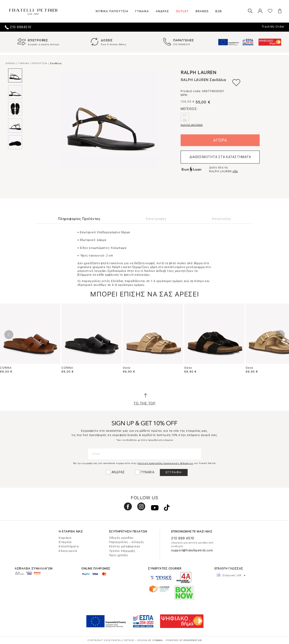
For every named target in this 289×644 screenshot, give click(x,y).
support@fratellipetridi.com (192, 551)
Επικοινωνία (68, 551)
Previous (9, 335)
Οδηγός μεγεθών (121, 538)
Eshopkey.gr (193, 640)
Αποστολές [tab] (221, 219)
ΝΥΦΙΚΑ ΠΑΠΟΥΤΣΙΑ (112, 11)
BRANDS (202, 11)
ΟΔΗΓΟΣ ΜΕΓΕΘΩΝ (192, 125)
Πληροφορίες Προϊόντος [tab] (79, 219)
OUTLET (182, 11)
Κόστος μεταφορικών (125, 546)
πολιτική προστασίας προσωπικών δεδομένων (165, 463)
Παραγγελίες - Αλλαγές (127, 542)
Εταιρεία (65, 542)
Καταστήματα (69, 546)
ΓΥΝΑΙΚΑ (142, 11)
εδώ (235, 171)
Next (280, 335)
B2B (219, 11)
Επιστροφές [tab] (156, 219)
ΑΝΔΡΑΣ (162, 11)
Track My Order (273, 27)
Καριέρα (65, 538)
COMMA (158, 640)
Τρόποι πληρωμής (122, 551)
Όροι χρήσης (119, 555)
